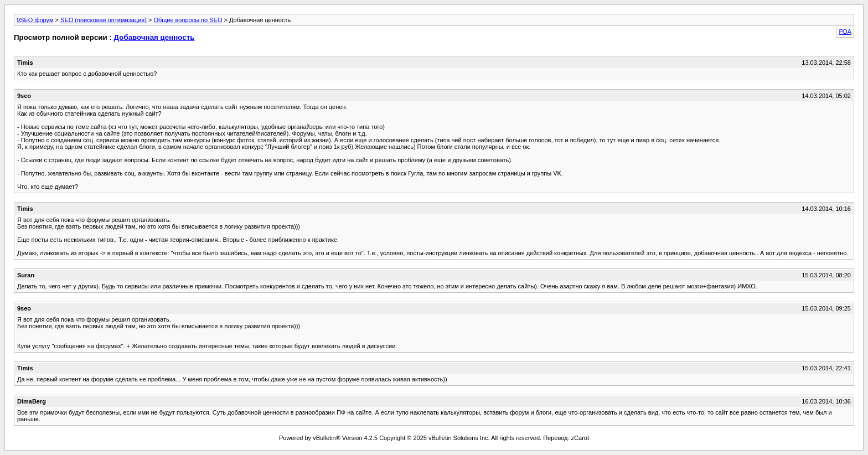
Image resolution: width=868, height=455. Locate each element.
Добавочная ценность (154, 37)
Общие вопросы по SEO (188, 20)
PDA (845, 32)
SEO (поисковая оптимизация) (104, 20)
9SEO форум (35, 20)
